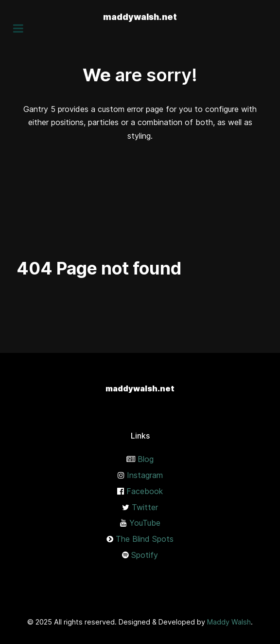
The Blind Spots (145, 539)
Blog (146, 459)
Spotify (145, 555)
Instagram (145, 475)
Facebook (145, 491)
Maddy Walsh (229, 622)
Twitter (145, 507)
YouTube (145, 523)
